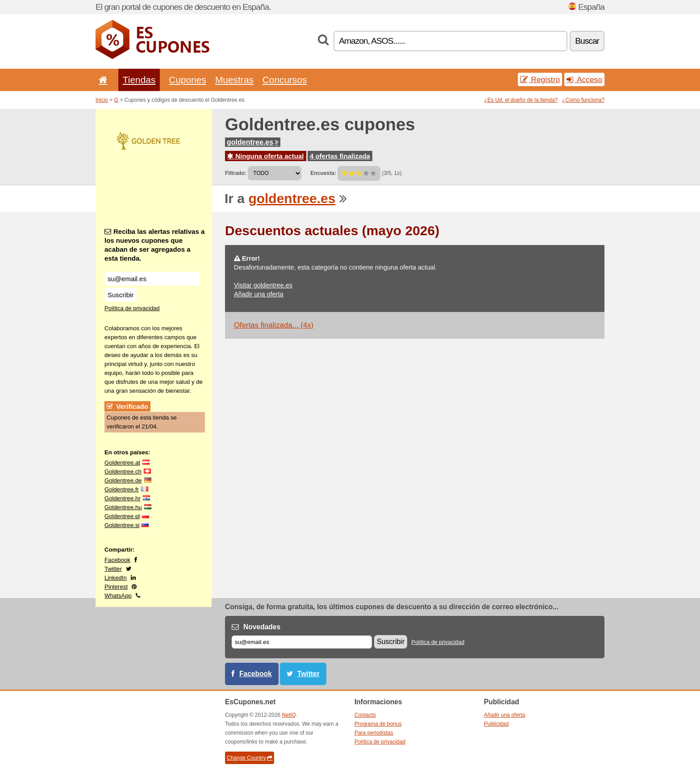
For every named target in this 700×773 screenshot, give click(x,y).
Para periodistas (374, 733)
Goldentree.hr (123, 498)
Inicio (102, 100)
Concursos (285, 80)
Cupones (187, 80)
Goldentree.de (123, 480)
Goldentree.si (122, 525)
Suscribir (121, 295)
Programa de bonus (378, 724)
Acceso (584, 79)
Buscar (587, 41)
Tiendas (139, 80)
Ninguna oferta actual (266, 156)
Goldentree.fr (122, 489)
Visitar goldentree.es (263, 285)
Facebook (117, 560)
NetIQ (289, 715)
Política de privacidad (132, 308)
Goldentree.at (122, 463)
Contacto (365, 715)
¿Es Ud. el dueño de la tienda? (521, 100)
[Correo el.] (302, 642)
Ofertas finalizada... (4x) (274, 325)
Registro (540, 79)
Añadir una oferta (258, 294)
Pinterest (116, 587)
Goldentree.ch (123, 472)
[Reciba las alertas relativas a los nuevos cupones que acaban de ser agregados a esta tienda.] (152, 279)
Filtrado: (236, 173)
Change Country (250, 758)
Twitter (113, 569)
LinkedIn (116, 578)
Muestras (234, 80)
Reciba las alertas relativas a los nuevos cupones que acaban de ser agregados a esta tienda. (154, 245)
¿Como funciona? (583, 100)
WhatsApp (118, 596)
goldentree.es (253, 142)
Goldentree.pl (122, 516)
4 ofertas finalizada (340, 156)
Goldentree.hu (123, 507)
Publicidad (496, 724)
